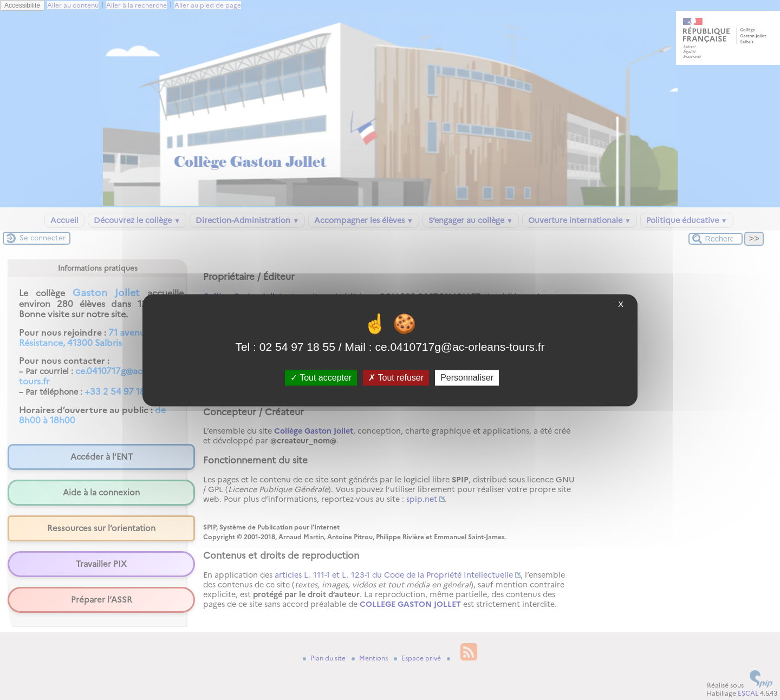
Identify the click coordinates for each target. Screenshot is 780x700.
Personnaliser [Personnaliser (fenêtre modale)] (467, 378)
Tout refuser (396, 378)
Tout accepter (321, 378)
